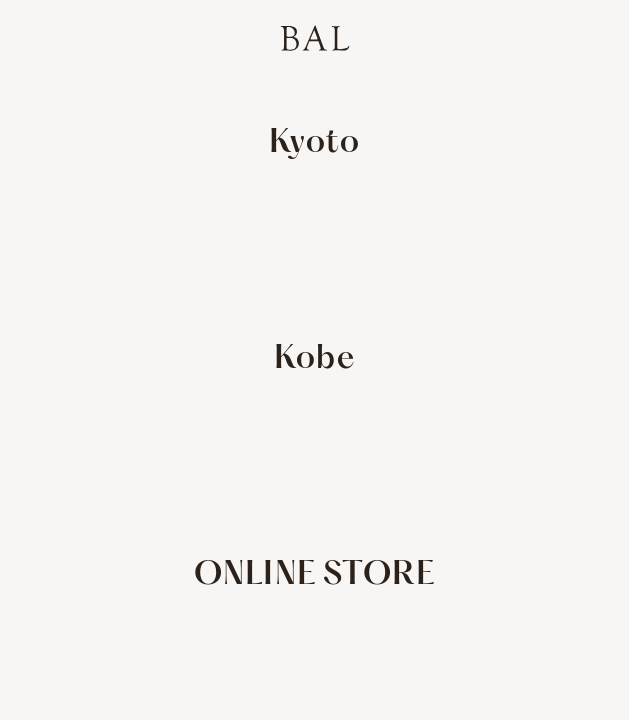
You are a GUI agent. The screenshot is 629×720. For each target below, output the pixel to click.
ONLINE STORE (314, 575)
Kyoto (315, 143)
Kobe (314, 359)
